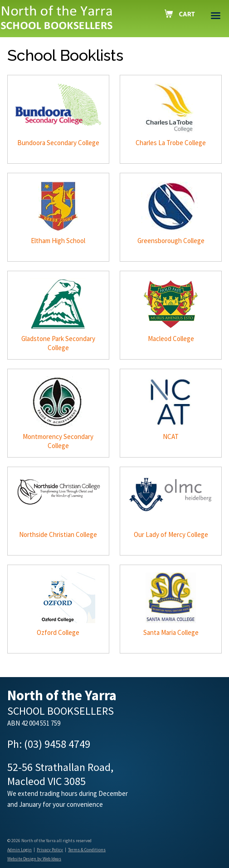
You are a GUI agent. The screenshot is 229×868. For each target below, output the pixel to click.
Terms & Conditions (87, 850)
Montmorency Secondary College (58, 441)
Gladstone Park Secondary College (58, 343)
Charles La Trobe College (171, 143)
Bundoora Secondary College (58, 143)
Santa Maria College (171, 632)
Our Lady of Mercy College (171, 534)
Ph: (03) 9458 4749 (49, 744)
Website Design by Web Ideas (34, 859)
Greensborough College (171, 241)
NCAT (171, 436)
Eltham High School (58, 241)
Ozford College (58, 632)
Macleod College (171, 339)
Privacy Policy (50, 850)
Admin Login (19, 850)
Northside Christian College (58, 534)
